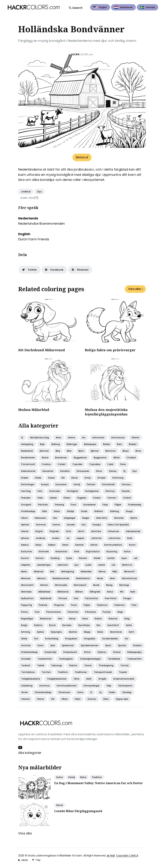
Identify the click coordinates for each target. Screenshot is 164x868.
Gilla (44, 511)
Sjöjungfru (56, 632)
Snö (36, 639)
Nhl (122, 592)
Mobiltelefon (83, 578)
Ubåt (89, 679)
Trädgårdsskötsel (57, 679)
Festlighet (73, 491)
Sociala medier (110, 639)
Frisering (59, 505)
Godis (84, 511)
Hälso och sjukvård (118, 525)
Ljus (77, 565)
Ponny (25, 612)
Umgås (102, 679)
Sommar (26, 645)
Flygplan (82, 498)
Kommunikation (113, 545)
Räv (99, 625)
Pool (37, 612)
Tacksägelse (66, 659)
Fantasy (126, 484)
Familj (77, 484)
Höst (69, 531)
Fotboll (127, 498)
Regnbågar (27, 619)
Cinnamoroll (28, 464)
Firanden (26, 498)
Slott (131, 632)
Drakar (25, 478)
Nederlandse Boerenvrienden (41, 223)
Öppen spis (122, 699)
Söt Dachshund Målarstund (42, 350)
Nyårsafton (27, 598)
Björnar (95, 451)
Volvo (80, 692)
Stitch (87, 652)
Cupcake (77, 464)
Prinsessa (91, 612)
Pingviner (59, 605)
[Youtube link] (21, 748)
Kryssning (112, 551)
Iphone (25, 538)
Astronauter (118, 438)
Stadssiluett (70, 652)
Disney (113, 471)
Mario (24, 571)
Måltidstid (63, 592)
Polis (134, 605)
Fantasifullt (108, 484)
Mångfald (95, 592)
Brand (45, 458)
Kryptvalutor (93, 551)
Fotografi (26, 505)
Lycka (88, 565)
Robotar (113, 619)
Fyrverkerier (89, 505)
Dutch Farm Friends (34, 239)
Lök (113, 565)
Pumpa (107, 612)
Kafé (130, 538)
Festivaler (55, 491)
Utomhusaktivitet (67, 686)
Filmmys (110, 491)
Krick (77, 551)
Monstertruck (129, 578)
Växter (40, 699)
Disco (99, 471)
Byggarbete (80, 458)
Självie (40, 632)
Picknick (43, 605)
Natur (110, 592)
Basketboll (27, 451)
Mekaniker (86, 571)
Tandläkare (114, 659)
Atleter (135, 438)
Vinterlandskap (43, 692)
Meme (102, 571)
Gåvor (24, 518)
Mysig (109, 585)
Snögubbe (90, 639)
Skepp (87, 632)
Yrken (78, 699)
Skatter (73, 632)
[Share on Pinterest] (80, 270)
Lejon (124, 558)
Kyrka (69, 558)
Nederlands (123, 7)
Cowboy (46, 464)
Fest (40, 491)
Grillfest (99, 511)
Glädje (70, 511)
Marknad (39, 571)
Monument (27, 585)
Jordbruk (26, 192)
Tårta (76, 679)
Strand (117, 652)
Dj (125, 471)
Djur (39, 192)
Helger (86, 518)
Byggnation (100, 458)
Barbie (107, 444)
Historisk (119, 518)
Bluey (126, 451)
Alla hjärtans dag (39, 438)
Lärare (102, 565)
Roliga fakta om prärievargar (110, 350)
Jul (68, 538)
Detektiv (65, 471)
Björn (81, 451)
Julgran (80, 538)
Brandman (61, 458)
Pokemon (102, 605)
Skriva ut (82, 157)
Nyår (133, 592)
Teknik (41, 665)
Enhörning (118, 478)
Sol (127, 639)
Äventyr (92, 699)
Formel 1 (112, 498)
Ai (22, 438)
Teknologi (56, 665)
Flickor (67, 498)
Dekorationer (28, 471)
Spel (53, 645)
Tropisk (123, 672)
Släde (24, 639)
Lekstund (63, 565)
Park (76, 598)
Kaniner (79, 545)
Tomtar (124, 665)
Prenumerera (54, 612)
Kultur (127, 551)
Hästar (25, 531)
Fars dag (26, 491)
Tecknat (26, 665)
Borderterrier (28, 458)
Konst (132, 545)
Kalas (38, 545)
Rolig (127, 619)
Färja (105, 505)
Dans (123, 464)
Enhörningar (28, 484)
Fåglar (118, 505)
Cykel (110, 464)
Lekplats (26, 565)
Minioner (26, 578)
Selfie (129, 625)
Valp (109, 686)
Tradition (63, 672)
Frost (74, 505)
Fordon (97, 498)
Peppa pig (26, 605)
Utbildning (27, 686)
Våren (65, 699)
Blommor (111, 451)
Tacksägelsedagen (90, 659)
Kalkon (52, 545)
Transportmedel (103, 672)
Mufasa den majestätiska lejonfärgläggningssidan (106, 412)
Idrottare (96, 531)
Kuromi (25, 558)
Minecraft (129, 571)
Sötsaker (26, 659)
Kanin (65, 545)
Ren (60, 619)
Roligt (24, 625)
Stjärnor (102, 652)
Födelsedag (135, 505)
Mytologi (124, 585)
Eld (63, 478)
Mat (52, 571)
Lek (136, 558)
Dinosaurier (83, 471)
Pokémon (119, 605)
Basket (133, 444)
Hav (55, 518)
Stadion (137, 645)
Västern (26, 699)
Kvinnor (40, 558)
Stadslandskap (29, 652)
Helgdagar (70, 518)
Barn (119, 444)
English (100, 7)
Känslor (83, 558)
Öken (106, 699)
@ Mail (111, 856)
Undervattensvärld (124, 679)
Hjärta (134, 518)
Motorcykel (61, 585)
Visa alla (135, 289)
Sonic (40, 645)
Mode (100, 578)
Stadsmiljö (50, 652)
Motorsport (80, 585)
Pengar (127, 598)
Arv (84, 438)
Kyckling (55, 558)
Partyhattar (92, 598)
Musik (96, 585)
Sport (108, 645)
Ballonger (72, 444)
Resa (85, 619)
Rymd (52, 625)
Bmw (138, 451)
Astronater (98, 438)
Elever (75, 478)
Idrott (81, 531)
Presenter (73, 612)
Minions (42, 578)
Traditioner (81, 672)
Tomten (46, 672)
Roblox (98, 619)
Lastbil (111, 558)
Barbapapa (90, 444)
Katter (94, 545)
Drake (38, 478)
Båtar (117, 458)
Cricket (62, 464)
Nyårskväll (46, 598)
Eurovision (61, 484)
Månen (79, 592)
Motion (44, 585)
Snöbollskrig (52, 639)
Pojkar (87, 605)
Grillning (114, 511)
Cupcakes (95, 464)
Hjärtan (25, 525)
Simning (26, 632)
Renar (72, 619)
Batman (44, 451)
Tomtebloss (28, 672)
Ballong (56, 444)
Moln (113, 578)
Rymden (67, 625)
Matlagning (68, 571)
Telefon (73, 665)
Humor (56, 525)
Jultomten (114, 538)
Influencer (114, 531)
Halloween (40, 518)
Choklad (131, 458)
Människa (26, 592)
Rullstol (38, 625)
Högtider (54, 531)
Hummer (41, 525)
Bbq (58, 451)
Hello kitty (102, 518)
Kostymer (26, 551)
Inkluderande (133, 531)
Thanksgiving (106, 665)
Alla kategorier (30, 753)
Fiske (40, 498)
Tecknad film (134, 659)
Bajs (42, 444)
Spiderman (68, 645)
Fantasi (91, 484)
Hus (84, 525)
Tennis (88, 665)
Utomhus (45, 686)
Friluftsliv (43, 505)
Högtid (39, 531)
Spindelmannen (90, 645)
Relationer (46, 619)
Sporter (122, 645)
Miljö (115, 571)
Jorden (56, 538)
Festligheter (92, 491)
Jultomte (96, 538)
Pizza (74, 605)
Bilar (69, 451)
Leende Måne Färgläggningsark (78, 811)
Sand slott (113, 625)
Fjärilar (53, 498)
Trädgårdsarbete (31, 679)
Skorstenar (116, 632)
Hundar (71, 525)
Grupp (129, 511)
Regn (120, 612)
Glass (57, 511)
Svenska (148, 7)
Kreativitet (61, 551)
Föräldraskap (28, 511)
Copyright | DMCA (127, 856)
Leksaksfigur (44, 565)
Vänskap (127, 692)
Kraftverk (44, 551)
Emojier (102, 478)
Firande (126, 491)
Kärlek (97, 558)
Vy (100, 692)
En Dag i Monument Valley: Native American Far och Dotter (98, 783)
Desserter (48, 471)
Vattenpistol (125, 686)
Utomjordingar (91, 686)
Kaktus (25, 545)
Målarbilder (44, 592)
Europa (45, 484)
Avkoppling (27, 444)
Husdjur (97, 525)
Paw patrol (111, 598)
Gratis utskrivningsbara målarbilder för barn (55, 856)
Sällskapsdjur (134, 652)
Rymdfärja (84, 625)
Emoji (88, 478)
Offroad (63, 598)
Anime (72, 438)
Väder (112, 692)
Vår (53, 699)
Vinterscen (64, 692)
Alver (58, 438)
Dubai (51, 478)
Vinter (24, 692)
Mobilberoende (61, 578)
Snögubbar (71, 639)
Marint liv (127, 565)
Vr (91, 692)
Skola (100, 632)
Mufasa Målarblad (34, 410)
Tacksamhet (45, 659)
